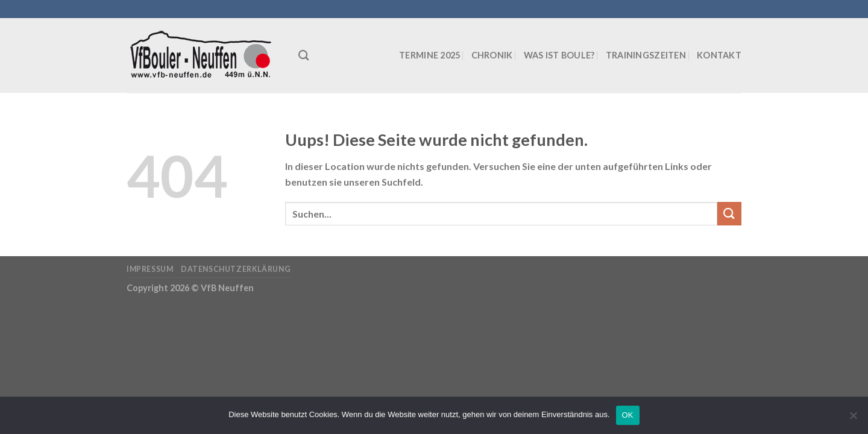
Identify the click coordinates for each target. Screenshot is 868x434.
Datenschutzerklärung (236, 269)
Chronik (492, 55)
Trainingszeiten (646, 55)
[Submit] (729, 214)
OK (628, 415)
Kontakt (719, 55)
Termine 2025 (429, 55)
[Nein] (853, 419)
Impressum (150, 269)
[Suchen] (303, 56)
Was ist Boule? (559, 55)
